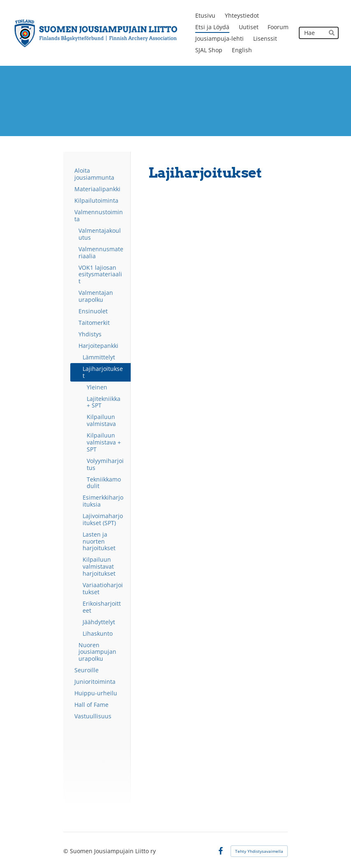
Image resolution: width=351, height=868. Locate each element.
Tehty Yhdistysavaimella (259, 851)
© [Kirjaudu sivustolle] (67, 851)
